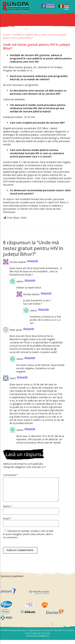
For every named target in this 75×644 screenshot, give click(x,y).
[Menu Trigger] (67, 7)
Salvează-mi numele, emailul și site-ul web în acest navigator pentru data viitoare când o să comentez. (28, 538)
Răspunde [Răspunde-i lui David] (22, 377)
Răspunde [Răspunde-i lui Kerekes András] (33, 261)
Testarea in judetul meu (25, 35)
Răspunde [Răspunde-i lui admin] (30, 280)
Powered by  (38, 640)
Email (7, 523)
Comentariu (11, 475)
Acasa (6, 35)
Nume (7, 510)
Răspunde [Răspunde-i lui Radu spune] (29, 329)
